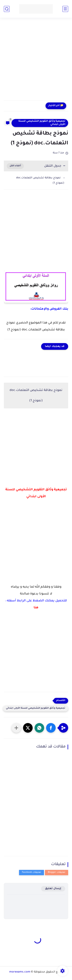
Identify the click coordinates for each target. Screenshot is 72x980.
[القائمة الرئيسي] (65, 9)
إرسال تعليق (53, 889)
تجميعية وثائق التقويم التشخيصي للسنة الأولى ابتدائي (42, 123)
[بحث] (7, 9)
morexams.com (20, 972)
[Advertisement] (36, 61)
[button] (51, 728)
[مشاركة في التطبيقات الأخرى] (16, 728)
